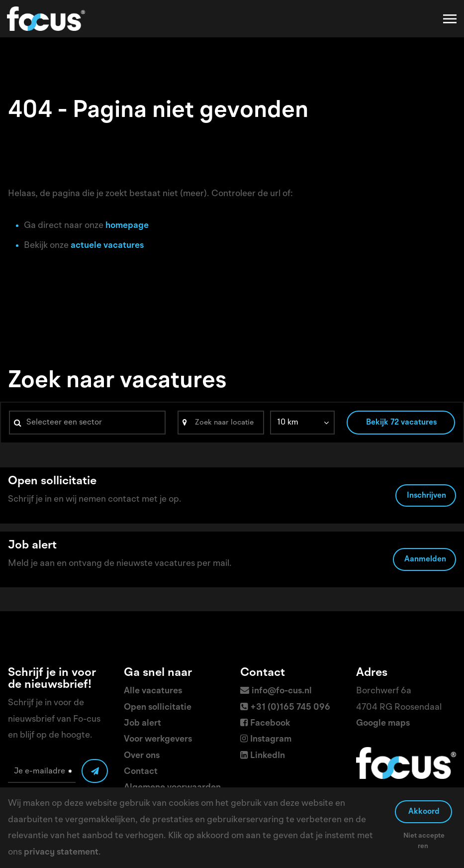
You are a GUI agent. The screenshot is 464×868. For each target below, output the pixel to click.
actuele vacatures (107, 245)
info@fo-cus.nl (282, 691)
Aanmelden (425, 559)
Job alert (142, 723)
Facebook (270, 723)
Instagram (271, 739)
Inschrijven (426, 496)
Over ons (142, 756)
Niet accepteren (424, 841)
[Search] (221, 423)
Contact (141, 771)
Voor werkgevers (158, 739)
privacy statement (61, 852)
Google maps (383, 723)
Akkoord (424, 812)
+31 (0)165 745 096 (290, 707)
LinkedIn (268, 756)
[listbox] (302, 423)
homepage (127, 225)
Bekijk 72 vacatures (401, 423)
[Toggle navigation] (451, 19)
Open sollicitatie (158, 707)
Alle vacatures (153, 691)
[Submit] (95, 771)
